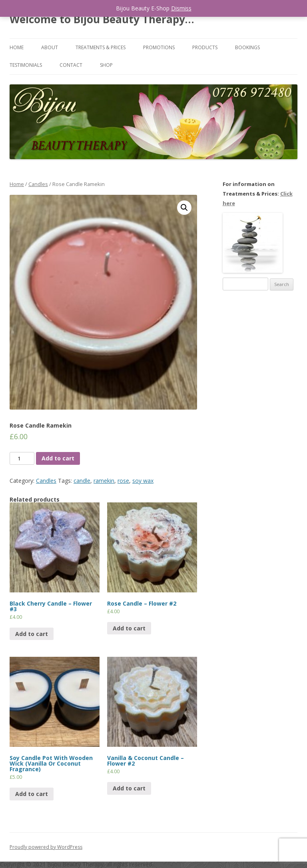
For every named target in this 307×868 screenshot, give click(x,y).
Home (17, 47)
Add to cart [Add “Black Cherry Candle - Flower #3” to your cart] (32, 634)
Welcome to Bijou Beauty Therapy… (102, 19)
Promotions (159, 47)
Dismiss (181, 8)
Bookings (247, 47)
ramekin (104, 481)
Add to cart (58, 458)
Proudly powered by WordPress (46, 847)
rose (123, 481)
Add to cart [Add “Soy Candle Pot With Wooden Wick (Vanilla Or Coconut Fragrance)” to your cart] (32, 794)
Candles (38, 184)
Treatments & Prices (101, 47)
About (50, 47)
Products (205, 47)
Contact (71, 65)
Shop (106, 65)
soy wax (143, 481)
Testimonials (26, 65)
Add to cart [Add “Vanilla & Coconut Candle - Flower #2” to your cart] (129, 788)
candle (82, 481)
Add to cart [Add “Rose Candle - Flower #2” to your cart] (129, 628)
